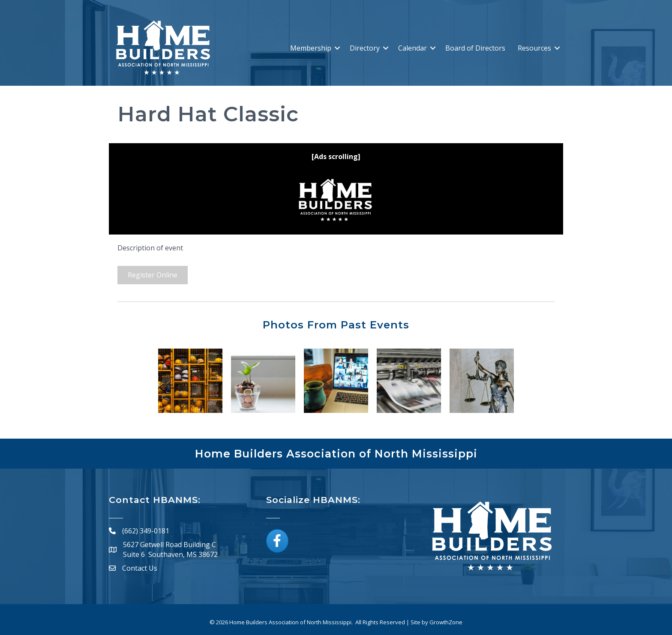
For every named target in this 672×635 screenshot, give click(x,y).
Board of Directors (475, 48)
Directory (365, 48)
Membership (311, 48)
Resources (534, 48)
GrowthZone (446, 622)
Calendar (412, 48)
